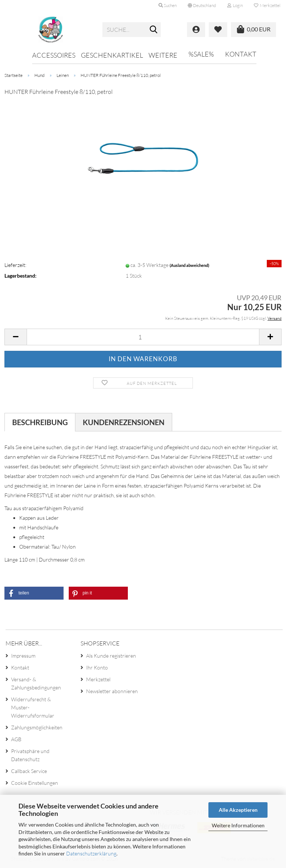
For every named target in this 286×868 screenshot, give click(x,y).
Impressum (23, 656)
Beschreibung (40, 422)
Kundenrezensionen (124, 422)
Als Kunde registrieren (111, 656)
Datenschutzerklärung (91, 853)
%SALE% (201, 54)
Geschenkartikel (112, 55)
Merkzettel (267, 5)
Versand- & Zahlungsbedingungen (36, 683)
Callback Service (29, 771)
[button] (202, 6)
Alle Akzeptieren (238, 810)
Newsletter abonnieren (112, 691)
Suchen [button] (168, 5)
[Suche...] (154, 30)
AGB (16, 739)
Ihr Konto (97, 667)
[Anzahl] (143, 337)
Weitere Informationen (238, 825)
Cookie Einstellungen (35, 783)
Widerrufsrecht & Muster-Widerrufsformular (33, 707)
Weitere (163, 55)
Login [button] (235, 5)
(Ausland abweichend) (189, 265)
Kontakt (241, 54)
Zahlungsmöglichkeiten (37, 727)
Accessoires (54, 55)
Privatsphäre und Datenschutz (30, 755)
